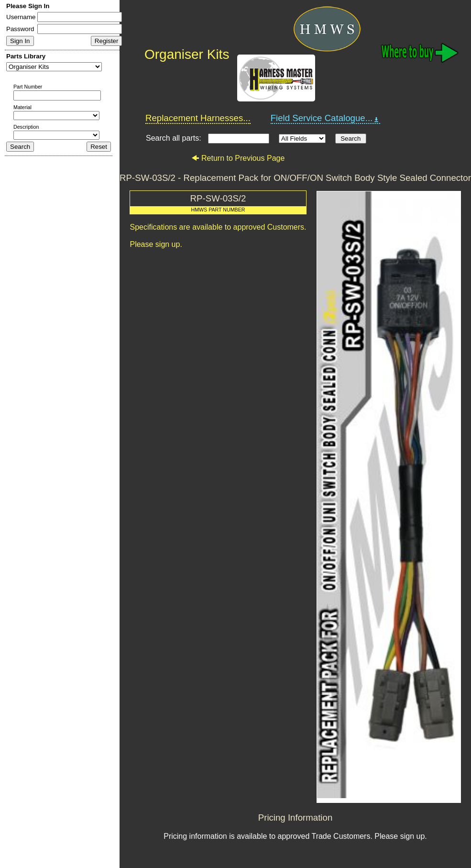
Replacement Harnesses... (198, 118)
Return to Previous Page (238, 158)
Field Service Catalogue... (326, 118)
